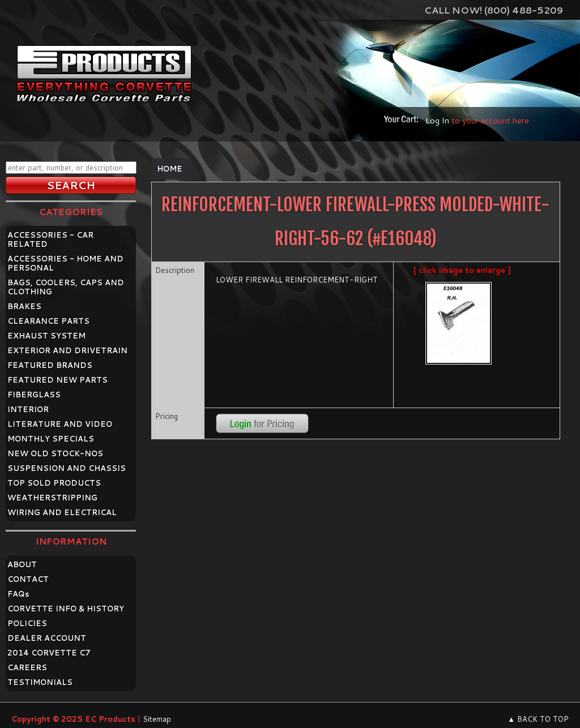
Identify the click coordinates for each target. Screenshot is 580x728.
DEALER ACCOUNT (47, 638)
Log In (437, 120)
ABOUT (22, 564)
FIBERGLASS (34, 395)
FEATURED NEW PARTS (57, 380)
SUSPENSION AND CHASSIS (67, 468)
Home (170, 169)
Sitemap (157, 719)
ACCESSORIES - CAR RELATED (50, 239)
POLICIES (27, 623)
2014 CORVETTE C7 (49, 653)
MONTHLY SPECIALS (51, 439)
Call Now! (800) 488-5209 (494, 10)
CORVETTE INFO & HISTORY (66, 609)
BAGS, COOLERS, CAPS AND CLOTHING (66, 287)
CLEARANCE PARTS (48, 321)
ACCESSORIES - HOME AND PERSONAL (65, 263)
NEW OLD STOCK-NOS (55, 453)
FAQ (18, 594)
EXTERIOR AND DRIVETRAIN (67, 350)
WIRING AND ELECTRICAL (62, 512)
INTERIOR (28, 409)
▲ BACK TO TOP (538, 719)
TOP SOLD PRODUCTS (54, 483)
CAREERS (27, 667)
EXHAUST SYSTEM (46, 336)
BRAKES (24, 306)
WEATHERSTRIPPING (52, 498)
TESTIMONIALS (40, 682)
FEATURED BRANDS (50, 365)
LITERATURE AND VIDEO (60, 424)
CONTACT (28, 579)
